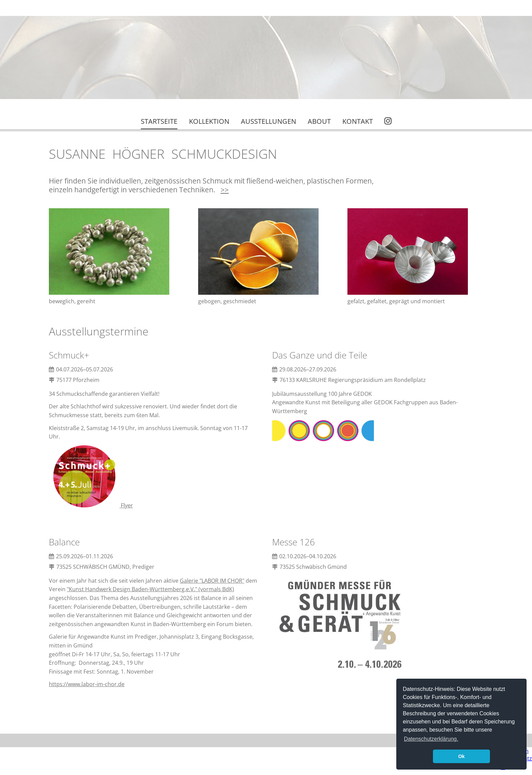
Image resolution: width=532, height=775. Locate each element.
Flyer (92, 505)
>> (225, 189)
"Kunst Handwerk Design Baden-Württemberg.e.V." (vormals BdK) (150, 589)
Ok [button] (461, 756)
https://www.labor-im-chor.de (87, 684)
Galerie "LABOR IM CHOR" (212, 581)
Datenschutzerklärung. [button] (431, 739)
